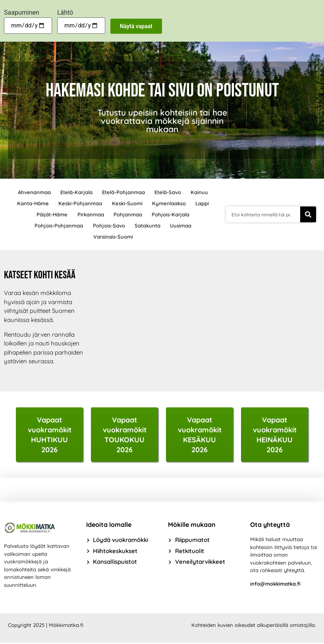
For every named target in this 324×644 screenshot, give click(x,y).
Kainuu (201, 192)
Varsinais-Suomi (113, 237)
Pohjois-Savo (109, 226)
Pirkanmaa (90, 214)
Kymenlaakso (170, 203)
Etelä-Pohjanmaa (123, 192)
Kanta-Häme (32, 203)
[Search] (308, 214)
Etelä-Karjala (76, 192)
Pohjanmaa (128, 214)
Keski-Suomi (127, 203)
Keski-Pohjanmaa (80, 203)
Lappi (204, 203)
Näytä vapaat (136, 26)
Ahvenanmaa (33, 192)
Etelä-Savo (169, 192)
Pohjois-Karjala (172, 214)
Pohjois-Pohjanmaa (58, 226)
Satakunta (148, 226)
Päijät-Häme (51, 214)
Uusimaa (182, 226)
